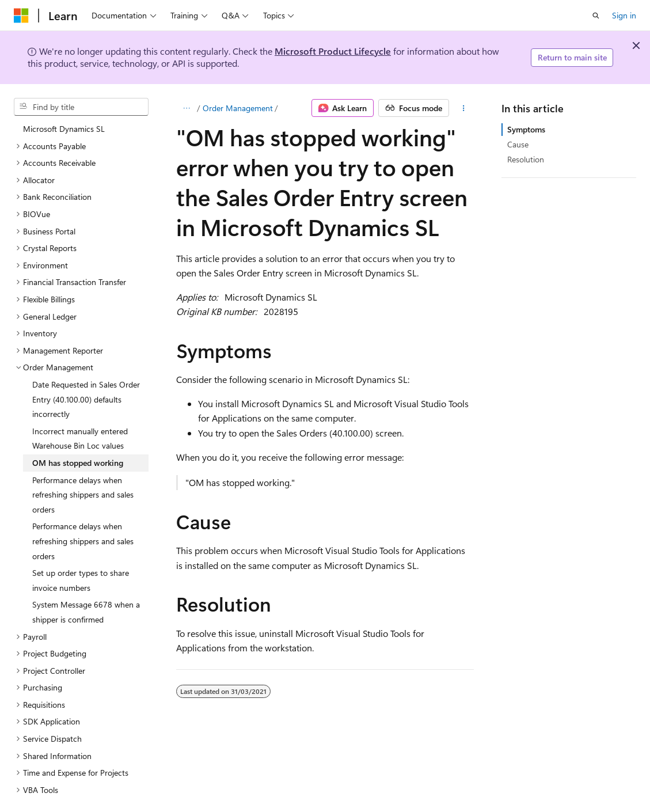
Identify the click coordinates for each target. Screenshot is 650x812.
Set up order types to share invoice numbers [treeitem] (81, 580)
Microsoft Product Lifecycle (333, 51)
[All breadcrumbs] (186, 108)
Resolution (526, 159)
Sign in (624, 15)
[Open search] (596, 16)
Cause (518, 144)
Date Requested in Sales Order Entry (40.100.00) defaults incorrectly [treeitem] (86, 399)
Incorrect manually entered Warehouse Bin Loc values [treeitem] (80, 439)
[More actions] (464, 108)
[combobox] (81, 107)
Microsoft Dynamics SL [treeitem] (64, 129)
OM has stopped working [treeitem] (78, 463)
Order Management (238, 108)
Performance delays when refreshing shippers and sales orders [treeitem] (83, 495)
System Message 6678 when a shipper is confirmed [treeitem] (86, 612)
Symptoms (526, 129)
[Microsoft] (21, 16)
